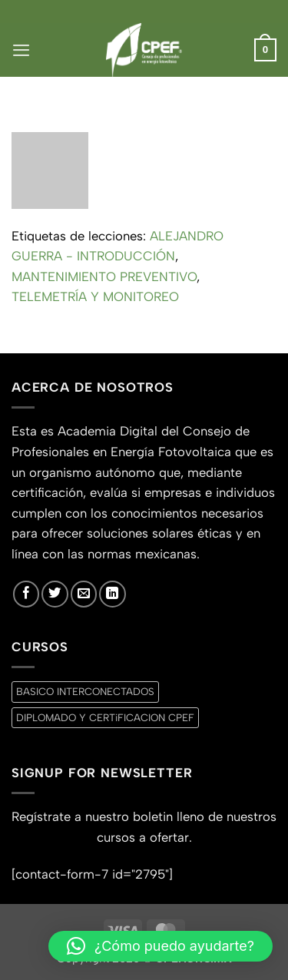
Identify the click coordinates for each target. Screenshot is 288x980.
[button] (21, 50)
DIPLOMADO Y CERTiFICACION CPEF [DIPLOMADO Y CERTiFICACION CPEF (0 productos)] (105, 717)
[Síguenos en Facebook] (26, 594)
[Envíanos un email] (84, 594)
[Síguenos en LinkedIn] (112, 594)
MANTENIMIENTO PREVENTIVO (104, 276)
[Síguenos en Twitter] (55, 594)
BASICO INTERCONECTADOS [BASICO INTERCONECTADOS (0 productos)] (85, 691)
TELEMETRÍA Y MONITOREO (95, 296)
